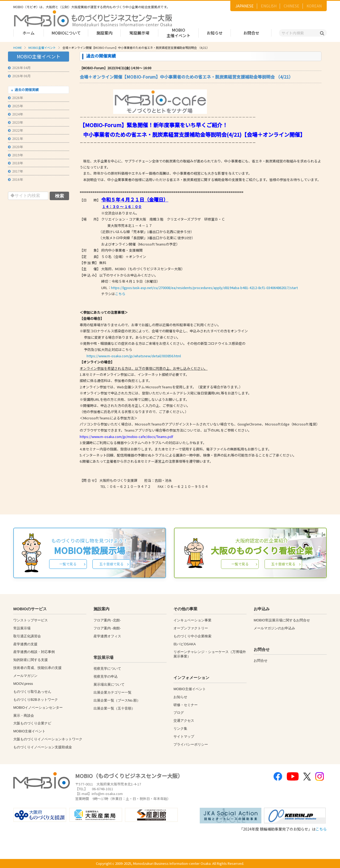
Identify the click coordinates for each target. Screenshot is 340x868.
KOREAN (314, 6)
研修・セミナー (186, 705)
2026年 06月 (19, 76)
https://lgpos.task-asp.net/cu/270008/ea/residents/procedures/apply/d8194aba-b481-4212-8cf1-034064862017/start (204, 288)
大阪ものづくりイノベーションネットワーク (48, 739)
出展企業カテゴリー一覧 (112, 692)
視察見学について (107, 669)
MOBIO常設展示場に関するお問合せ (282, 620)
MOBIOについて (66, 33)
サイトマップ (184, 736)
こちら (120, 294)
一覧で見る (68, 564)
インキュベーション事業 (192, 620)
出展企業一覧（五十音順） (114, 708)
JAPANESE (245, 6)
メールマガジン (25, 676)
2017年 (15, 171)
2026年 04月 (19, 68)
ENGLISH (269, 6)
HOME (18, 48)
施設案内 (104, 33)
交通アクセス (184, 721)
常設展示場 (139, 33)
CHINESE (292, 6)
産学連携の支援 (25, 644)
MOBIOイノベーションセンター (38, 708)
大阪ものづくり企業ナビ (32, 723)
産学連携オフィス (107, 636)
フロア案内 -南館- (107, 628)
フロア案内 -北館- (107, 620)
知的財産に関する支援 (31, 660)
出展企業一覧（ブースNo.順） (117, 700)
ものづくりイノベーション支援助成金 (43, 747)
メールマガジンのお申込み (274, 628)
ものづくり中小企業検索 (192, 636)
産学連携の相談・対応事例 (34, 652)
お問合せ (251, 33)
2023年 (15, 122)
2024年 (15, 114)
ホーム (29, 33)
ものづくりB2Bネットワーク (36, 700)
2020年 (15, 147)
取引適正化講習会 (27, 636)
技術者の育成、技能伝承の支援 (37, 668)
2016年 (15, 179)
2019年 (15, 155)
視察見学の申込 (106, 676)
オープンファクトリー (191, 628)
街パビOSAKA (185, 644)
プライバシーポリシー (191, 744)
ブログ (179, 713)
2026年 (15, 98)
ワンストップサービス (31, 620)
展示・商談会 (24, 716)
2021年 (15, 138)
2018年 (15, 163)
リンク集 (180, 729)
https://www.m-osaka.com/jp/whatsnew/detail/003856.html (134, 356)
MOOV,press (23, 684)
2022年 (15, 130)
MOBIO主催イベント (178, 33)
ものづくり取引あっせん (32, 692)
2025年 (15, 106)
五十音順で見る (111, 564)
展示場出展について (109, 684)
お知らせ (215, 33)
